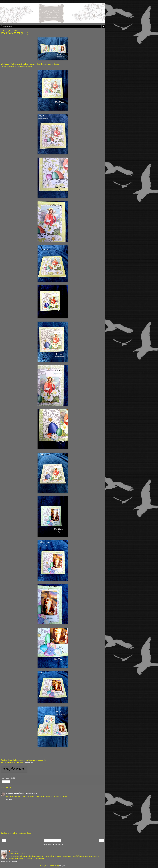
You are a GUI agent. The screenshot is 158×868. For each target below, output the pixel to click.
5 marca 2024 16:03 (30, 793)
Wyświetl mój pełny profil (9, 861)
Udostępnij (6, 782)
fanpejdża (29, 762)
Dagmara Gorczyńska (14, 793)
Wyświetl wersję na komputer (53, 845)
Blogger (62, 866)
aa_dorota (15, 851)
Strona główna (53, 840)
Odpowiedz (10, 799)
